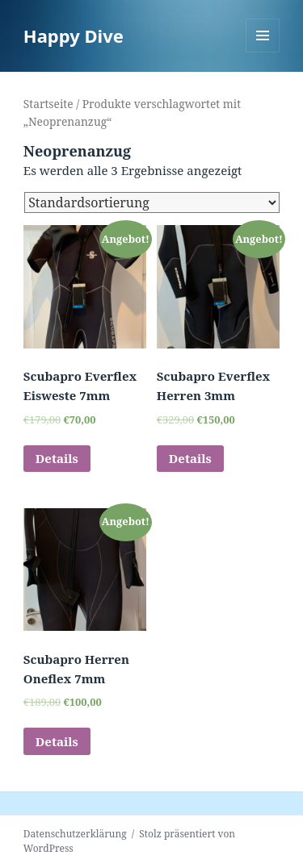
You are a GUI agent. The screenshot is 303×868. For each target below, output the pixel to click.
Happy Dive (74, 35)
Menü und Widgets (263, 52)
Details (57, 458)
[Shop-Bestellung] (152, 202)
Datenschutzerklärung (75, 834)
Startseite (48, 104)
